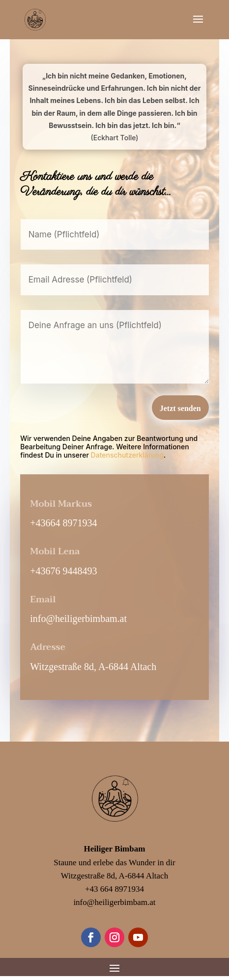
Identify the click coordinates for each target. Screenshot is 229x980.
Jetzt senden (180, 408)
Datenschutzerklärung (127, 455)
